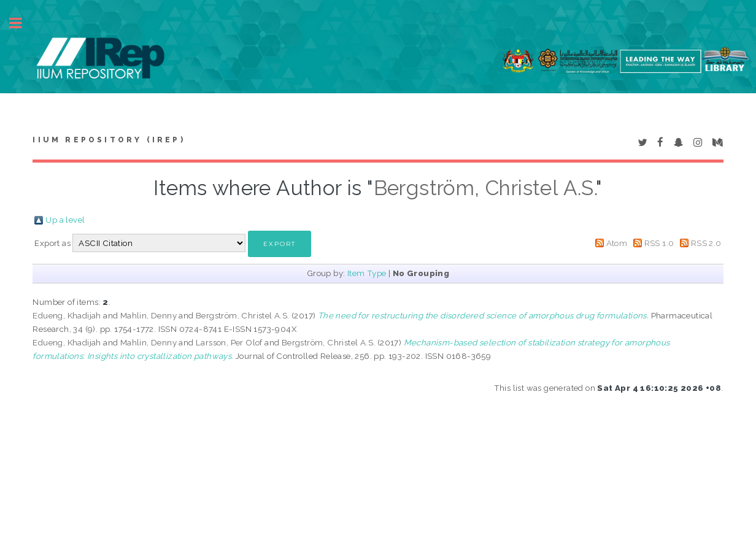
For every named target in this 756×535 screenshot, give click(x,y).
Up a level (65, 220)
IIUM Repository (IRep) (109, 140)
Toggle (22, 23)
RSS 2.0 (706, 243)
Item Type (367, 273)
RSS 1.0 (659, 243)
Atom (617, 243)
